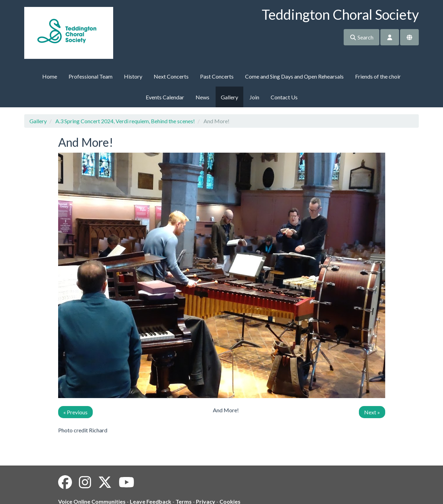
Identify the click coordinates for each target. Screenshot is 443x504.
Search (361, 37)
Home (50, 76)
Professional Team (91, 76)
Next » (372, 412)
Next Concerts (171, 76)
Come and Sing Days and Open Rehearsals (294, 76)
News (202, 97)
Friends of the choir (378, 76)
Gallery (229, 97)
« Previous (75, 412)
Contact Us (284, 97)
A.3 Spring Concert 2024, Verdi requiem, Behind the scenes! (125, 121)
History (133, 76)
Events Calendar (165, 97)
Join (254, 97)
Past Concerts (217, 76)
